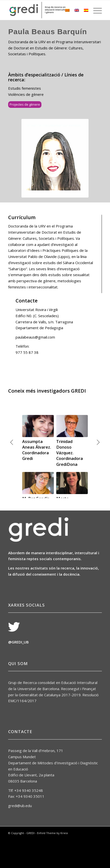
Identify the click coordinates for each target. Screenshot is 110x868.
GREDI (30, 856)
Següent (98, 450)
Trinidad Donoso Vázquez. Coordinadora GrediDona (70, 453)
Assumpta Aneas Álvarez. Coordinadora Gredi (37, 450)
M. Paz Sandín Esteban (36, 501)
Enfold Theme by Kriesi (52, 856)
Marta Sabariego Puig (71, 501)
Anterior (12, 450)
